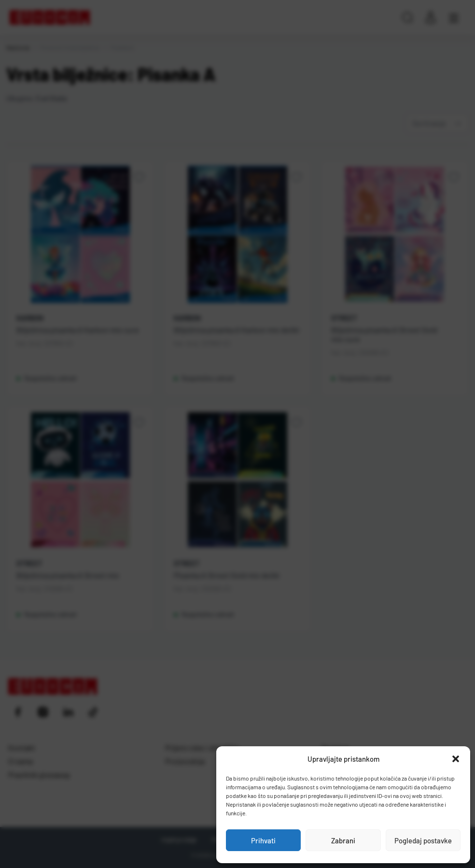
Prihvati (263, 840)
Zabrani (343, 840)
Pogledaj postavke (423, 840)
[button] (456, 759)
